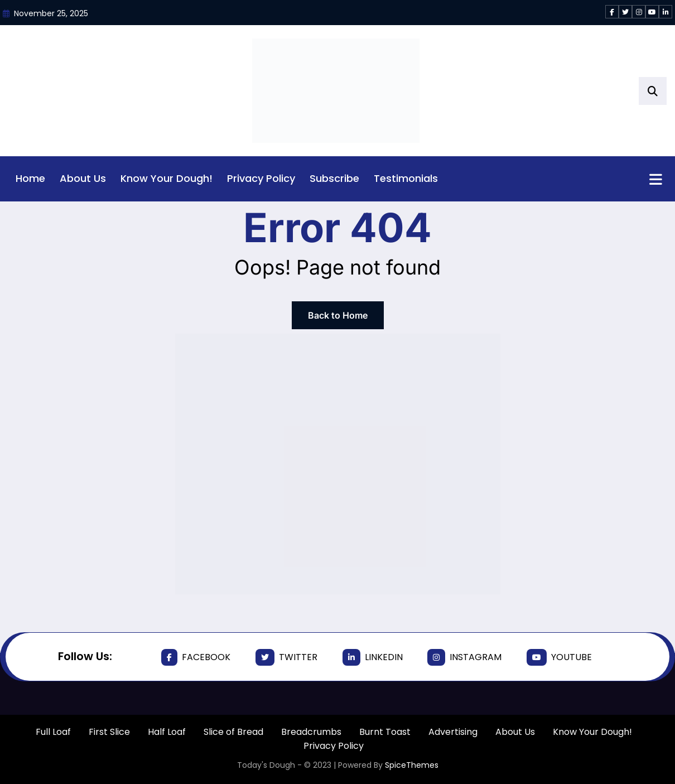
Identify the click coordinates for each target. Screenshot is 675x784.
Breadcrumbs (311, 732)
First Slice (109, 732)
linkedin (373, 657)
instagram (464, 657)
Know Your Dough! (167, 178)
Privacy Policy (261, 178)
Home (30, 178)
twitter (286, 657)
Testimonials (406, 178)
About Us (83, 178)
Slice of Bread (233, 732)
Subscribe (334, 178)
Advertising (453, 732)
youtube (559, 657)
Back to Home (338, 315)
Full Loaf (53, 732)
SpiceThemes (412, 765)
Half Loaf (167, 732)
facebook (196, 657)
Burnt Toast (385, 732)
